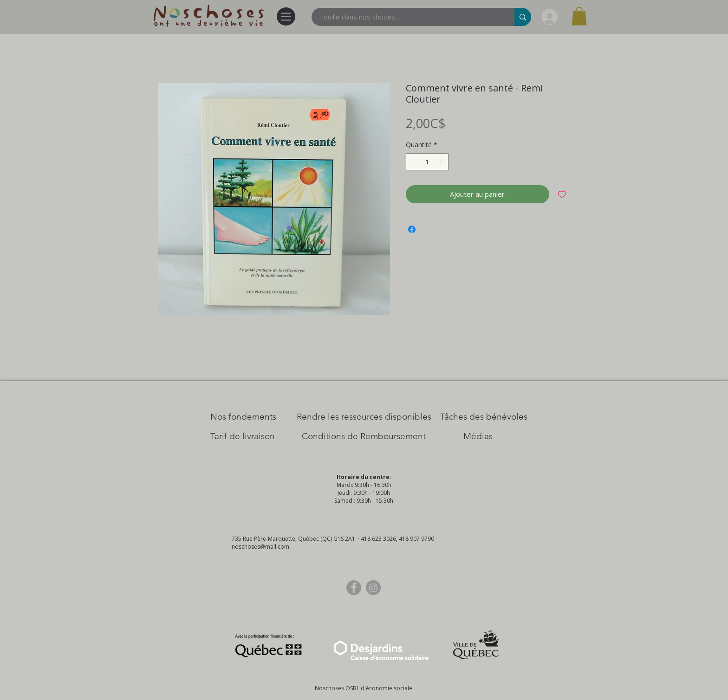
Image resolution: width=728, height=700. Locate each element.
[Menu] (286, 16)
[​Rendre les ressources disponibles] (364, 417)
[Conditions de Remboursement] (364, 436)
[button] (579, 16)
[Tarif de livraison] (243, 436)
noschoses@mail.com (260, 547)
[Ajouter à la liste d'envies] (562, 194)
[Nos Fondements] (243, 417)
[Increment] (441, 162)
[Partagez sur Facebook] (412, 229)
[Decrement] (413, 162)
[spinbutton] (427, 162)
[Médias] (478, 436)
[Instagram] (373, 588)
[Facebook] (354, 588)
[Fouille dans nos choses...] (407, 17)
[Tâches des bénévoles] (484, 417)
